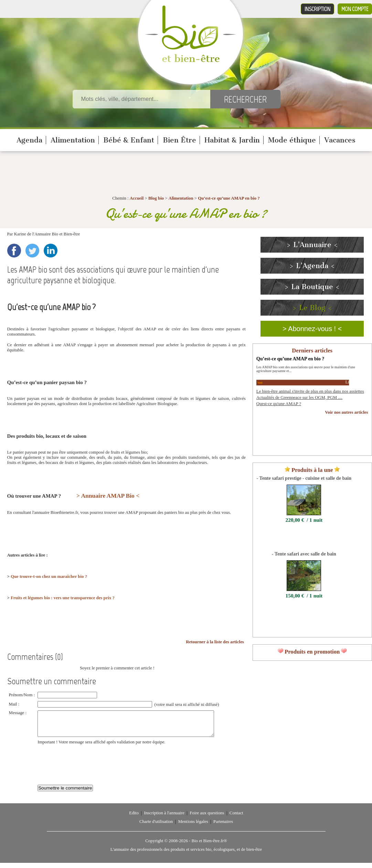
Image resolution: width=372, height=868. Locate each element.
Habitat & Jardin (232, 140)
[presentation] (90, 766)
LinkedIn (51, 251)
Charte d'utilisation (156, 827)
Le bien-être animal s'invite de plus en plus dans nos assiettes (310, 391)
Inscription (317, 9)
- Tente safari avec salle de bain (304, 554)
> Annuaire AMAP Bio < (108, 496)
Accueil (137, 198)
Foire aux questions (207, 818)
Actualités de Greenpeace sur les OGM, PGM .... (299, 398)
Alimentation (73, 140)
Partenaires (223, 827)
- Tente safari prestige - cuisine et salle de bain (304, 478)
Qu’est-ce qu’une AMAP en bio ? (229, 198)
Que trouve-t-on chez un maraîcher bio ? (49, 576)
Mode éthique (292, 140)
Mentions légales (193, 827)
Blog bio (156, 198)
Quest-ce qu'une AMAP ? (279, 404)
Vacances (340, 140)
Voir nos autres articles (346, 412)
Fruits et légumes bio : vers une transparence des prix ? (63, 598)
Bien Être (179, 140)
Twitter (32, 251)
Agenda (29, 140)
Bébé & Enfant (129, 140)
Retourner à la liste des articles (215, 642)
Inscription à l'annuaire (164, 818)
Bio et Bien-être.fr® (209, 846)
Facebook (14, 251)
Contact (236, 818)
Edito (134, 818)
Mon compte (355, 9)
